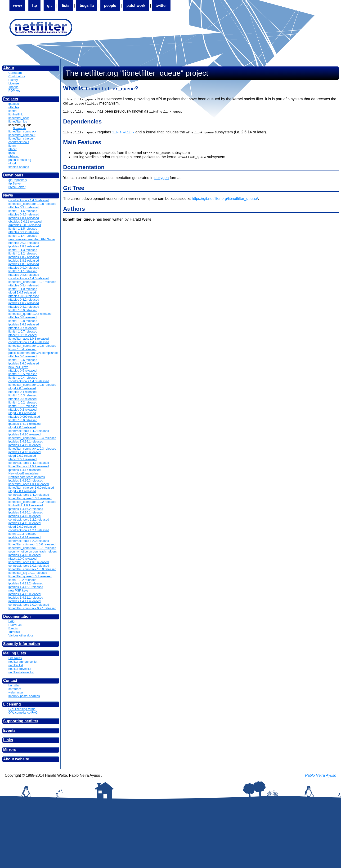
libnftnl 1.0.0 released (23, 420)
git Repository (18, 180)
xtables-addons (19, 167)
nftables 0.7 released (23, 328)
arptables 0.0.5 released (25, 225)
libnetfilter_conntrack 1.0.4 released (32, 438)
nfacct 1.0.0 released (23, 559)
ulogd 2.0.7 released (22, 292)
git (49, 6)
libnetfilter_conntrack (22, 131)
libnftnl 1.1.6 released (23, 211)
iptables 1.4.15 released (25, 523)
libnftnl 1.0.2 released (23, 402)
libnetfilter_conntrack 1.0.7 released (32, 282)
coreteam (15, 689)
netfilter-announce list (23, 662)
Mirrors (10, 750)
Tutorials (14, 632)
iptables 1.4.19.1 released (26, 441)
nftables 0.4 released (23, 392)
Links (8, 740)
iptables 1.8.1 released (24, 261)
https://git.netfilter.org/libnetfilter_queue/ (225, 199)
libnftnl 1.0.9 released (23, 310)
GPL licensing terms (22, 709)
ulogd (12, 163)
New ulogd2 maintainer (24, 473)
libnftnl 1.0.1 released (23, 406)
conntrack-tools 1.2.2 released (29, 519)
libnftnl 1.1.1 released (23, 271)
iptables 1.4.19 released (25, 445)
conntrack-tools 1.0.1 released (29, 566)
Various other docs (21, 635)
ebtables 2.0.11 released (25, 221)
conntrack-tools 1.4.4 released (29, 342)
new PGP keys (18, 367)
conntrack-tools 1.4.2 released (29, 431)
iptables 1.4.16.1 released (26, 512)
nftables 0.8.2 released (24, 300)
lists (66, 6)
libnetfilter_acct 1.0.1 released (29, 484)
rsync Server (17, 187)
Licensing (12, 704)
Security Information (22, 644)
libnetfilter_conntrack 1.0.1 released (32, 548)
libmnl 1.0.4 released (22, 349)
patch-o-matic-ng (20, 160)
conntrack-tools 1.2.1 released (29, 530)
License (14, 83)
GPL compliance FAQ (23, 712)
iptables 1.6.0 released (24, 363)
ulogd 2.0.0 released (22, 527)
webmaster (16, 692)
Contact (10, 681)
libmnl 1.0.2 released (22, 580)
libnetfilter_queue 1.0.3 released (30, 314)
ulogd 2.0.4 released (22, 413)
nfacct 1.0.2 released (23, 335)
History (13, 80)
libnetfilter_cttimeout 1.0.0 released (32, 544)
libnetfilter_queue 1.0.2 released (30, 498)
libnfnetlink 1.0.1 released (26, 505)
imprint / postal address (24, 696)
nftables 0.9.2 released (24, 232)
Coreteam (15, 73)
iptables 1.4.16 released (25, 516)
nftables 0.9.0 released (24, 268)
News (8, 195)
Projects (11, 99)
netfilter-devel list (20, 669)
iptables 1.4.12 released (25, 594)
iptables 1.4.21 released (25, 424)
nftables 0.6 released (23, 356)
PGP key (14, 90)
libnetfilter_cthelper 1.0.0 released (31, 488)
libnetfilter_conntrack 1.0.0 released (32, 569)
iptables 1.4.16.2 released (26, 509)
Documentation (17, 616)
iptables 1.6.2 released (24, 303)
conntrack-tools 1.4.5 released (29, 278)
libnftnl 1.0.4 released (23, 378)
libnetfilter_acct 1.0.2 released (29, 466)
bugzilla (87, 6)
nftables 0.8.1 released (24, 307)
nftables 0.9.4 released (24, 207)
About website (16, 759)
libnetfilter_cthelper (21, 138)
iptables (14, 104)
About (9, 68)
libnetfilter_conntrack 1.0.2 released (32, 502)
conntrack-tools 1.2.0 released (29, 541)
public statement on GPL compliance (33, 353)
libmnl (12, 146)
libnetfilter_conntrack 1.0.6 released (32, 346)
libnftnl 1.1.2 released (23, 253)
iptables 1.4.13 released (25, 555)
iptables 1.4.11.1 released (26, 598)
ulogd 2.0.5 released (22, 388)
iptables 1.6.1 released (24, 324)
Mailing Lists (15, 653)
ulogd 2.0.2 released (22, 456)
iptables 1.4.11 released (25, 601)
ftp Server (15, 183)
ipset (12, 153)
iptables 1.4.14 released (25, 537)
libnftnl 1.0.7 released (23, 331)
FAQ (12, 621)
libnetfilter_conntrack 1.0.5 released (32, 385)
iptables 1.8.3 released (24, 246)
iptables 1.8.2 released (24, 257)
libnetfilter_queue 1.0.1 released (30, 576)
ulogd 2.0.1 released (22, 491)
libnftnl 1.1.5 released (23, 229)
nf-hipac (14, 156)
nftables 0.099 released (24, 417)
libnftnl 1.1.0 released (23, 289)
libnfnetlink (16, 114)
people (110, 6)
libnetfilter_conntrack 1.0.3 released (32, 449)
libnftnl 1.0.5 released (23, 374)
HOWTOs (15, 625)
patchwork (136, 6)
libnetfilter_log (18, 121)
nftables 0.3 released (23, 399)
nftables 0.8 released (23, 317)
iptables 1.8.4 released (24, 218)
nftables (14, 107)
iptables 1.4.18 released (25, 452)
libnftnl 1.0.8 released (23, 321)
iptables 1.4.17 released (25, 470)
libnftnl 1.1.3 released (23, 250)
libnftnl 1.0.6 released (23, 360)
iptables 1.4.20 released (25, 434)
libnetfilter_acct (19, 118)
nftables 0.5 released (23, 370)
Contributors (17, 76)
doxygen (162, 178)
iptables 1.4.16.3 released (26, 480)
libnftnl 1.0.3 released (23, 395)
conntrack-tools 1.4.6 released (29, 200)
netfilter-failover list (21, 672)
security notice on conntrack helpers (33, 551)
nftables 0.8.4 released (24, 285)
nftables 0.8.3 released (24, 296)
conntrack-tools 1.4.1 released (29, 463)
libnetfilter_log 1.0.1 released (28, 573)
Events (13, 628)
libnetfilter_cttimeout (22, 135)
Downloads (20, 128)
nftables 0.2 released (23, 410)
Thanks (13, 87)
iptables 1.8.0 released (24, 264)
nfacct (13, 149)
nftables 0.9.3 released (24, 214)
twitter (161, 6)
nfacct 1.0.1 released (23, 459)
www (17, 6)
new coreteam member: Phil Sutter (32, 239)
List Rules (15, 658)
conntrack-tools (19, 142)
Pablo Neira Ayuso (321, 775)
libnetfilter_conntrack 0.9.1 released (32, 608)
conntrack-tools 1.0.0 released (29, 605)
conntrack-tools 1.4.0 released (29, 495)
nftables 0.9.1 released (24, 243)
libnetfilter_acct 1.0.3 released (29, 339)
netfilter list (16, 665)
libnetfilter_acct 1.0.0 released (29, 562)
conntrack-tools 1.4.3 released (29, 381)
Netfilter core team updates (27, 477)
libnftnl (13, 111)
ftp (34, 6)
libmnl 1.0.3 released (22, 534)
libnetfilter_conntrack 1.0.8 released (32, 204)
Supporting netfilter (21, 721)
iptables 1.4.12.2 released (26, 583)
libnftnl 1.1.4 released (23, 236)
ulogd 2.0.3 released (22, 427)
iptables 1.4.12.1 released (26, 587)
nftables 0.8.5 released (24, 275)
